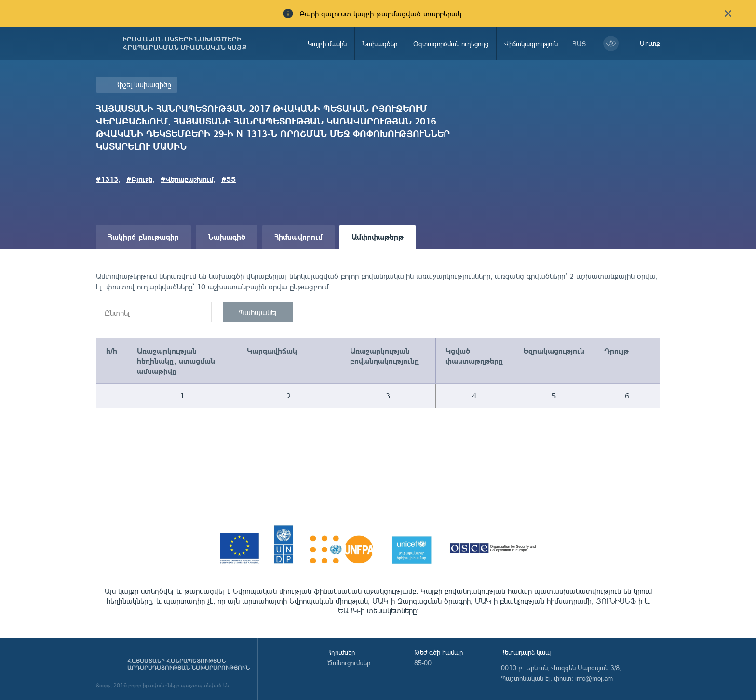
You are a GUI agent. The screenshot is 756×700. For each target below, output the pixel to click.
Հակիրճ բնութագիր (143, 237)
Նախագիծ (227, 237)
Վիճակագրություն (531, 44)
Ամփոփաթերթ (378, 237)
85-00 (423, 663)
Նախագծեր (380, 44)
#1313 (107, 179)
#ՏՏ (229, 179)
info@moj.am (594, 678)
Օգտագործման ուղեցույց (451, 44)
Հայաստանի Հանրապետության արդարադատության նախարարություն (189, 664)
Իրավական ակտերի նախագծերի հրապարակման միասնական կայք (185, 43)
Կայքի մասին (327, 44)
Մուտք (650, 43)
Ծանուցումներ (349, 663)
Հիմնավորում (298, 237)
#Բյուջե (139, 179)
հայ (580, 44)
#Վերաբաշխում (187, 179)
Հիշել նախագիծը (143, 85)
